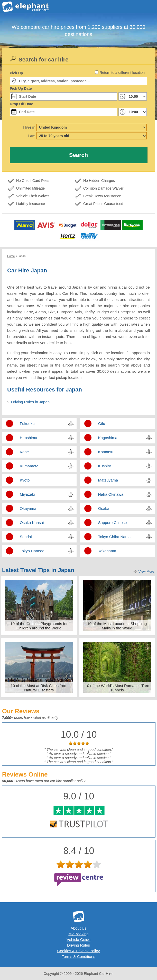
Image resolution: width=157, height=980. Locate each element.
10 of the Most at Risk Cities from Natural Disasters (39, 688)
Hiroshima (29, 438)
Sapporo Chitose (113, 523)
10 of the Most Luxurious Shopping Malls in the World (117, 626)
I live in (29, 127)
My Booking (78, 934)
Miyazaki (27, 494)
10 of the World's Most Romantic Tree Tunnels (117, 688)
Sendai (26, 537)
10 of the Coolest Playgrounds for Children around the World (39, 626)
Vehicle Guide (78, 939)
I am (32, 136)
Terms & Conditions (78, 956)
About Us (79, 928)
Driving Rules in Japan (30, 402)
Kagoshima (108, 438)
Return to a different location (122, 73)
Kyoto (25, 480)
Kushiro (105, 466)
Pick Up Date (21, 88)
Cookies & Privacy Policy (79, 951)
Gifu (102, 424)
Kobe (24, 452)
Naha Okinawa (111, 494)
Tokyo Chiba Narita (114, 537)
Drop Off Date (21, 104)
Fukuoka (27, 424)
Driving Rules (78, 945)
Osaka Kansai (32, 523)
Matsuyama (108, 480)
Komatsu (106, 452)
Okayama (28, 508)
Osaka (104, 508)
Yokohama (107, 551)
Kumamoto (29, 466)
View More (146, 571)
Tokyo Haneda (32, 551)
